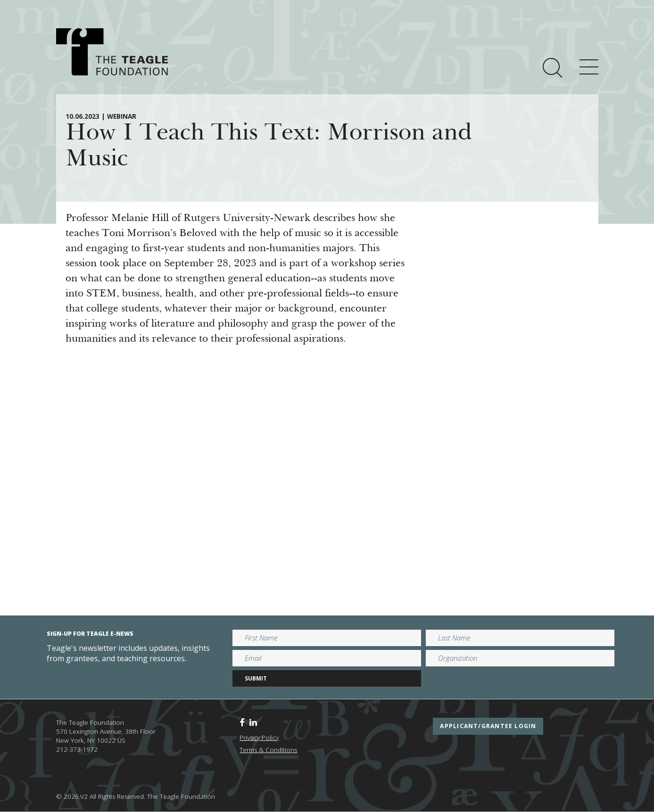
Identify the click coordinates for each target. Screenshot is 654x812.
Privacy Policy (259, 738)
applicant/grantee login (488, 726)
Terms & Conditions (268, 750)
